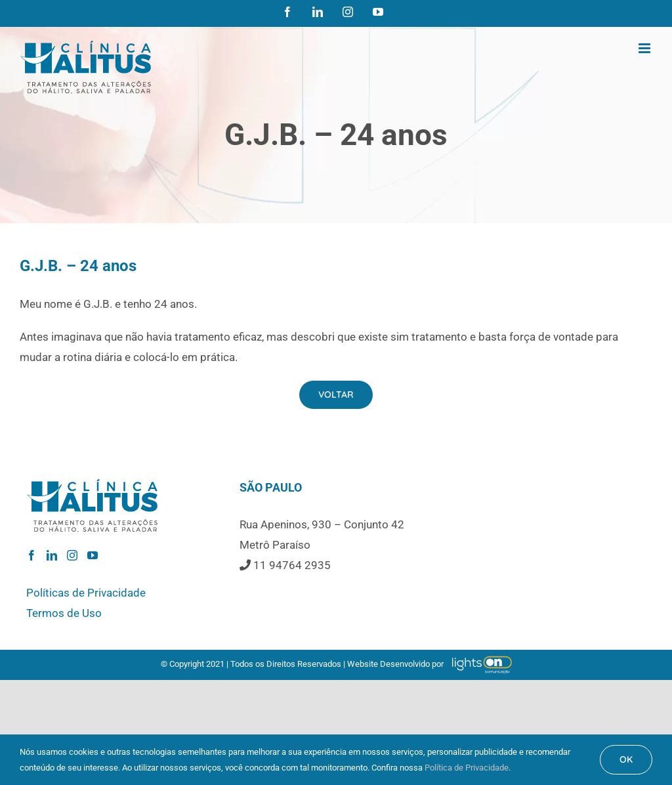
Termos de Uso (64, 613)
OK (626, 759)
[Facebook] (31, 555)
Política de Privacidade (467, 768)
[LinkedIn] (52, 555)
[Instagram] (72, 555)
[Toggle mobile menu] (645, 48)
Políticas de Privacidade (86, 593)
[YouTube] (93, 555)
